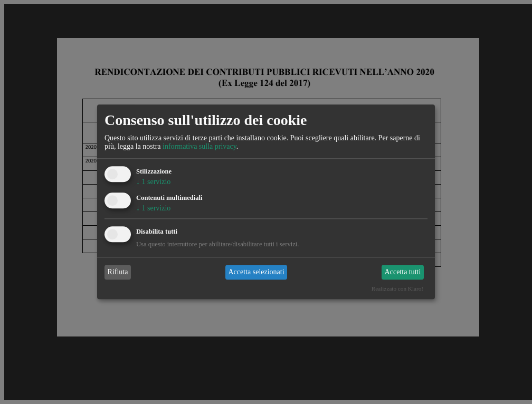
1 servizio (153, 182)
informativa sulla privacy (199, 146)
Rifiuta (118, 272)
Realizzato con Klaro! (397, 289)
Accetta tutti (403, 272)
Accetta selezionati (256, 272)
